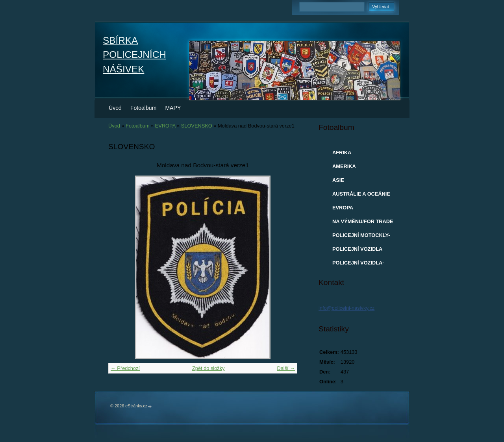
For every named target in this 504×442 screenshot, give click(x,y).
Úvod (115, 108)
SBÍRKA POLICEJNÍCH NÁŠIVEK (134, 55)
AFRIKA (342, 153)
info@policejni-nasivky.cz (346, 308)
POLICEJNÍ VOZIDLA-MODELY (358, 264)
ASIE (338, 180)
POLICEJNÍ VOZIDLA (357, 249)
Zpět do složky (208, 368)
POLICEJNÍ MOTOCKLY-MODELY (361, 237)
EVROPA (165, 126)
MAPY (173, 108)
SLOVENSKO (197, 126)
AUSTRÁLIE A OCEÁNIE (361, 194)
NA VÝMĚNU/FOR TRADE (363, 221)
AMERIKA (344, 166)
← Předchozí (125, 368)
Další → (286, 368)
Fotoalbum (144, 108)
